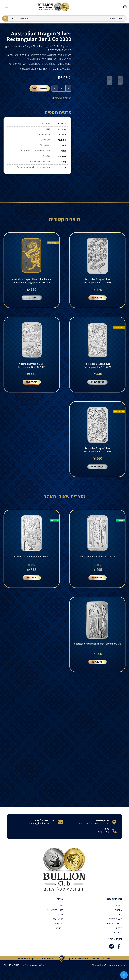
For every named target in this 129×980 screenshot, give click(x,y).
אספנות (118, 914)
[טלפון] (115, 835)
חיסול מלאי (117, 936)
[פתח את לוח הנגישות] (124, 975)
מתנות (119, 932)
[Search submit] (5, 19)
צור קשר (59, 932)
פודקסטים (59, 927)
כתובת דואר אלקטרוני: (44, 824)
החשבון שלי (58, 923)
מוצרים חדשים (115, 923)
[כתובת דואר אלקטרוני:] (61, 826)
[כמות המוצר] (62, 88)
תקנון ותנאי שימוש (55, 914)
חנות (120, 918)
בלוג (61, 909)
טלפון (107, 833)
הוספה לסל (40, 88)
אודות (61, 918)
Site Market (98, 969)
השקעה (118, 909)
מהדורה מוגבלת (115, 927)
